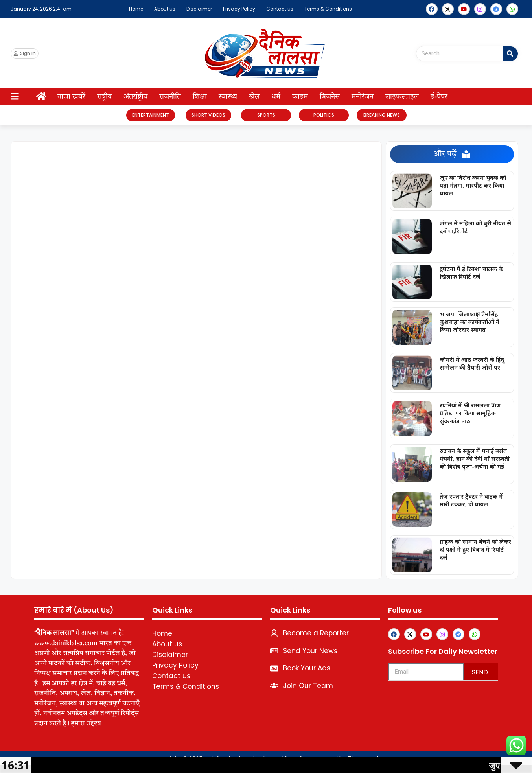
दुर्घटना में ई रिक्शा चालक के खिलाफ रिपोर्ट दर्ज (471, 272)
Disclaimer (199, 9)
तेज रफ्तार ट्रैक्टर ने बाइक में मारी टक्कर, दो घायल (471, 500)
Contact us (280, 9)
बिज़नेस (330, 97)
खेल (254, 97)
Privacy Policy (239, 9)
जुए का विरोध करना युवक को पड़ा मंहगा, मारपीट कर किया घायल (473, 185)
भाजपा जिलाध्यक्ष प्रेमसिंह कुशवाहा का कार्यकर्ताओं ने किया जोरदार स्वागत (469, 322)
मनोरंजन (363, 97)
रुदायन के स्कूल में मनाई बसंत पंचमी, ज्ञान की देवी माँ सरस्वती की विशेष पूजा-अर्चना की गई (475, 458)
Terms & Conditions (328, 9)
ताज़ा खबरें (71, 97)
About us (165, 9)
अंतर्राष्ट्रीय (135, 97)
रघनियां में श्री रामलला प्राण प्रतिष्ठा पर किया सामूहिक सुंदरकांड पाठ (470, 413)
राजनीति (170, 97)
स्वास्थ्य (228, 97)
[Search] (510, 54)
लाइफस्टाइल (402, 97)
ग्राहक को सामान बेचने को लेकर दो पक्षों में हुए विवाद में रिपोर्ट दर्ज (475, 549)
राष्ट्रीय (104, 97)
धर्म (276, 97)
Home (136, 9)
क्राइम (300, 97)
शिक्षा (200, 97)
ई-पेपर (439, 97)
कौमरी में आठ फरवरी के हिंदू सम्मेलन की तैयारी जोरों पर (472, 363)
